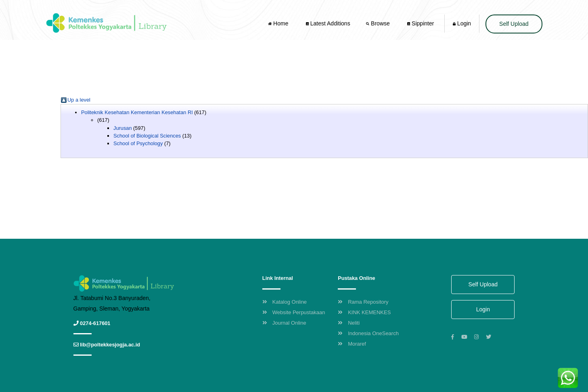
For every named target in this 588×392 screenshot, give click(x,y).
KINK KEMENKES (364, 312)
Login (462, 23)
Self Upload (514, 24)
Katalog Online (285, 302)
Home (279, 23)
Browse (379, 23)
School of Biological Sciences (147, 136)
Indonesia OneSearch (368, 333)
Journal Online (284, 323)
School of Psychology (138, 143)
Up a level (79, 100)
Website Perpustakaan (294, 312)
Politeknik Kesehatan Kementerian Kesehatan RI (137, 112)
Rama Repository (363, 302)
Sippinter (421, 23)
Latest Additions (328, 23)
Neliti (349, 323)
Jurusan (123, 128)
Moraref (352, 344)
